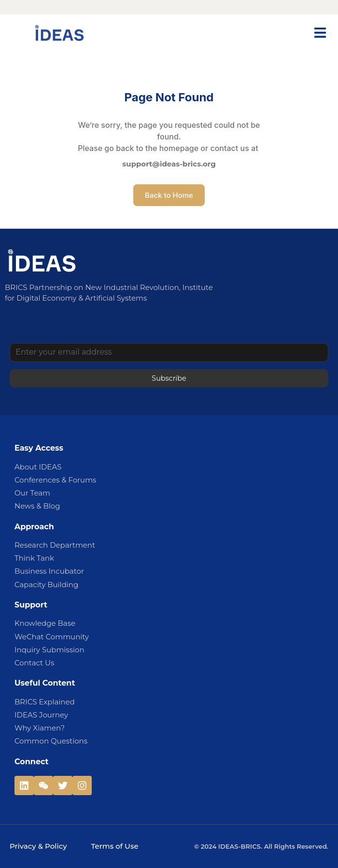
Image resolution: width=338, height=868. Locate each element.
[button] (320, 33)
